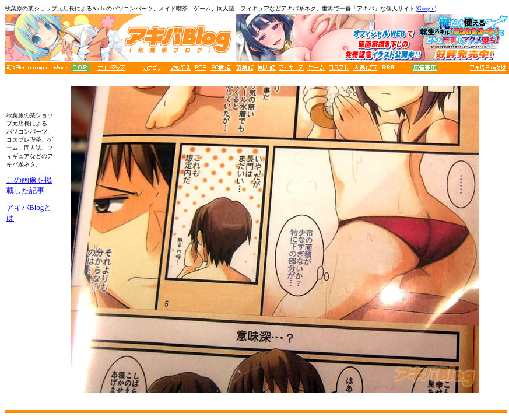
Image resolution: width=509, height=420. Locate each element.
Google (426, 8)
